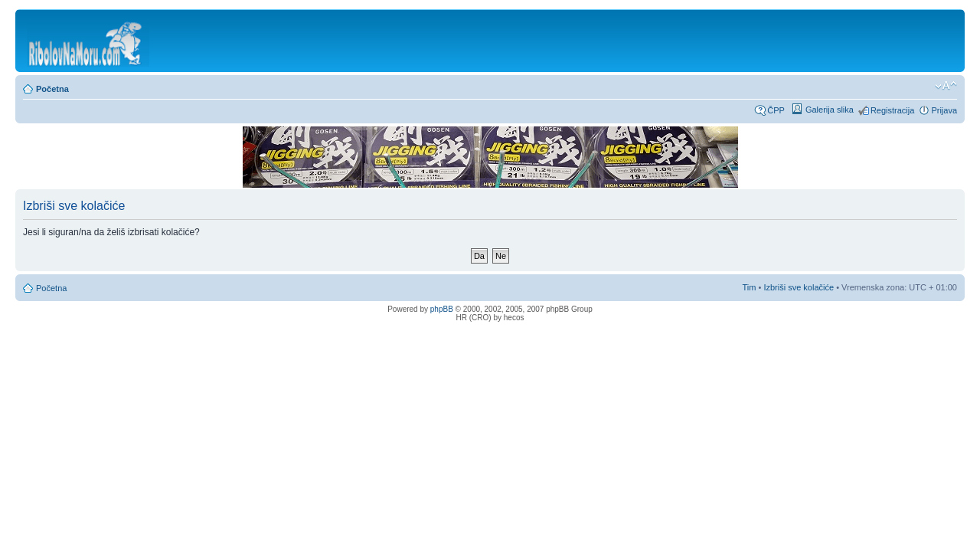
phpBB (442, 309)
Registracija (892, 110)
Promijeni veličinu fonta (946, 86)
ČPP (776, 110)
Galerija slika (830, 110)
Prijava (944, 110)
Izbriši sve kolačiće (799, 287)
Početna (52, 89)
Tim (750, 287)
